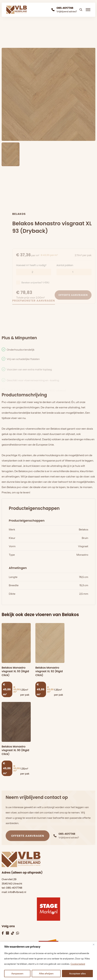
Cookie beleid (78, 964)
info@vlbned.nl (17, 892)
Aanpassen (17, 974)
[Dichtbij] (94, 944)
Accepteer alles (77, 974)
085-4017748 (14, 888)
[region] (48, 961)
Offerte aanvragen (28, 845)
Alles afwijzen (46, 974)
